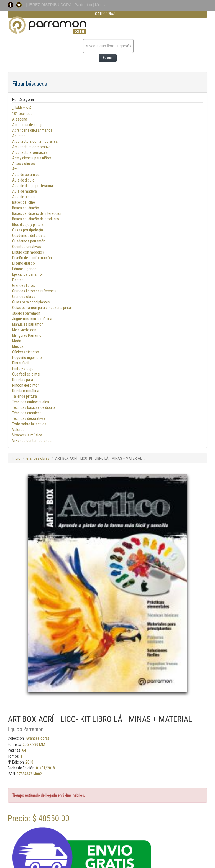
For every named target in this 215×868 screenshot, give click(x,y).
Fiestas (18, 280)
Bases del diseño (26, 208)
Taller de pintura (25, 396)
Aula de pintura (24, 197)
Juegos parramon (26, 313)
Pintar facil (21, 363)
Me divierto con (24, 330)
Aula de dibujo (23, 180)
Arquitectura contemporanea (35, 141)
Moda (17, 341)
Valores (18, 430)
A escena (20, 119)
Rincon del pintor (25, 385)
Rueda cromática (26, 391)
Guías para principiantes (31, 302)
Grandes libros (24, 285)
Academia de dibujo (28, 125)
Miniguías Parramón (28, 335)
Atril (15, 169)
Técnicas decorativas (29, 418)
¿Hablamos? (22, 108)
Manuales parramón (28, 324)
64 (24, 750)
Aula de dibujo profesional (33, 186)
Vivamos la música (27, 435)
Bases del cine (24, 202)
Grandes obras (24, 297)
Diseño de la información (32, 258)
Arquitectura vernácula (30, 152)
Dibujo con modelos (28, 252)
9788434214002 (29, 774)
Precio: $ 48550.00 (39, 818)
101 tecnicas (22, 114)
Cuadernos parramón (29, 241)
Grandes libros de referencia (34, 291)
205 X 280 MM (34, 744)
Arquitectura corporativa (31, 147)
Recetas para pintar (27, 380)
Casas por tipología (28, 230)
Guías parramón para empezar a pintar (42, 308)
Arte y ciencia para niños (32, 158)
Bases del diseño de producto (36, 219)
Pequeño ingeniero (27, 358)
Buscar (107, 58)
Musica (18, 346)
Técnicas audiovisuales (31, 402)
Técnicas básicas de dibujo (34, 407)
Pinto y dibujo (23, 369)
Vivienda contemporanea (32, 441)
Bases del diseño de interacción (37, 213)
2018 (29, 762)
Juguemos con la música (32, 319)
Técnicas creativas (27, 413)
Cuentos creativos (27, 247)
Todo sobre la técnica (29, 424)
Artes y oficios (24, 164)
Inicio (16, 458)
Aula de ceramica (26, 175)
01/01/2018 (45, 768)
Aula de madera (25, 191)
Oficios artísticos (25, 352)
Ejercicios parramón (28, 274)
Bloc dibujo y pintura (28, 224)
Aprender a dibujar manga (32, 130)
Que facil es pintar (26, 374)
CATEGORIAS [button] (107, 14)
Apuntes (19, 136)
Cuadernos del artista (29, 236)
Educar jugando (24, 269)
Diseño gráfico (24, 263)
